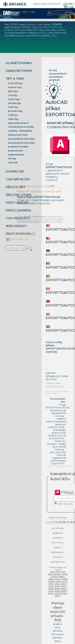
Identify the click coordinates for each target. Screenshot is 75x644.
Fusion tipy (14, 99)
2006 (51, 579)
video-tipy (13, 119)
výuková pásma (16, 155)
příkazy (20, 36)
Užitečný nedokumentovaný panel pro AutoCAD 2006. (56, 423)
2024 (51, 594)
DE (72, 7)
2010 (58, 582)
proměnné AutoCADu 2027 (42, 36)
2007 (58, 579)
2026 (64, 594)
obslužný (57, 557)
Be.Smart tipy (15, 111)
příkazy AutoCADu (18, 135)
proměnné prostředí (56, 78)
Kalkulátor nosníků (55, 30)
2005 (61, 577)
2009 (52, 582)
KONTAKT (55, 4)
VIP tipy (12, 159)
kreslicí (57, 547)
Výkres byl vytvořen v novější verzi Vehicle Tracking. (56, 445)
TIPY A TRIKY (15, 79)
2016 (57, 586)
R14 (63, 572)
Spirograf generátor (16, 33)
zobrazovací (57, 562)
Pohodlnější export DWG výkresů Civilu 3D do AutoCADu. (57, 434)
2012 (51, 584)
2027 (57, 596)
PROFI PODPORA (19, 234)
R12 (53, 572)
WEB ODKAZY (16, 226)
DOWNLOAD (15, 171)
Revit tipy (13, 91)
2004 (54, 577)
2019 (57, 589)
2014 (63, 584)
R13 (58, 572)
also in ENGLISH (17, 239)
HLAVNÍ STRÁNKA (19, 63)
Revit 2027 (33, 30)
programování (15, 151)
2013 (57, 584)
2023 (64, 591)
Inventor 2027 (12, 30)
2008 (65, 579)
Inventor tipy (15, 87)
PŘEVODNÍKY (16, 187)
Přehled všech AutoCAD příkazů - (58, 612)
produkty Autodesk (18, 147)
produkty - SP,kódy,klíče (20, 131)
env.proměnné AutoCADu (21, 143)
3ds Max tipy (14, 103)
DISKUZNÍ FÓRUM (19, 71)
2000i (58, 575)
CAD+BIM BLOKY (18, 179)
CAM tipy (13, 115)
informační (57, 543)
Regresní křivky (38, 33)
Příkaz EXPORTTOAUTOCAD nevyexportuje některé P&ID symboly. (58, 410)
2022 (57, 591)
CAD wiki (13, 163)
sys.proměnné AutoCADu (21, 139)
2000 (50, 575)
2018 (51, 589)
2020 (64, 589)
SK (71, 4)
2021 (51, 591)
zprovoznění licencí (18, 123)
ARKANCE (40, 4)
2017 (63, 586)
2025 (57, 594)
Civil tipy (13, 95)
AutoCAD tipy (15, 83)
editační (58, 538)
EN (66, 7)
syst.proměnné (58, 74)
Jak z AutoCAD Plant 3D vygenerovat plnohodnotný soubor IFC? (58, 458)
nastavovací (57, 552)
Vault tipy (13, 107)
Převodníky (61, 33)
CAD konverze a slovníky (21, 127)
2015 (51, 586)
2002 (65, 575)
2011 (64, 582)
